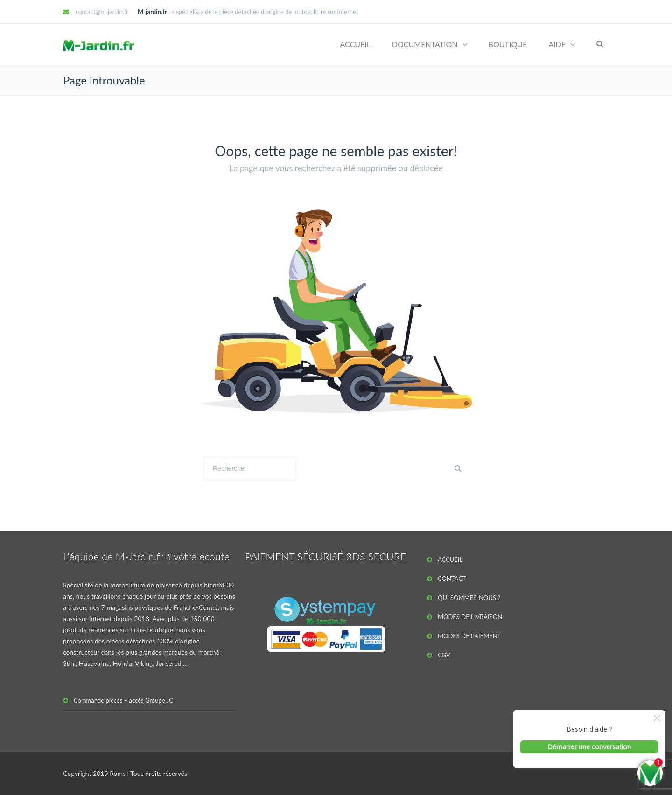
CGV (444, 655)
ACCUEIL (355, 44)
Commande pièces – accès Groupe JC (123, 700)
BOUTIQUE (508, 44)
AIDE (557, 44)
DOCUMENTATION (425, 44)
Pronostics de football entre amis (107, 720)
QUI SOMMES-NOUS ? (469, 598)
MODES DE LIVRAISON (470, 617)
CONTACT (452, 579)
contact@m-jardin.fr (102, 12)
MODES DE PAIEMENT (469, 636)
